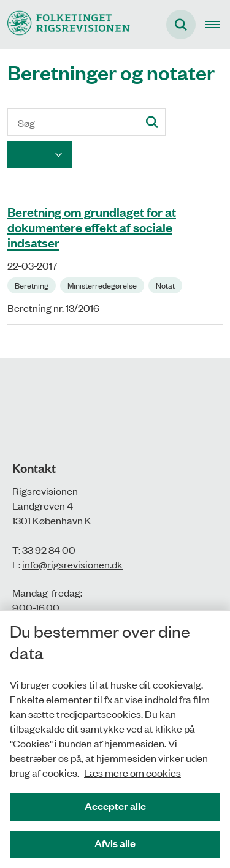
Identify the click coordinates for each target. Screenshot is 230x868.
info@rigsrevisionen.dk (72, 564)
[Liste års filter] (40, 155)
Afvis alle (115, 843)
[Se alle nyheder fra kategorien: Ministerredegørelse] (103, 284)
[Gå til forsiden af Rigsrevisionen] (65, 24)
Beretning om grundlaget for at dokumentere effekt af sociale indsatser (92, 227)
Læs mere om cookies (132, 772)
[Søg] (86, 122)
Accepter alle (115, 806)
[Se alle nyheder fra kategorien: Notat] (167, 284)
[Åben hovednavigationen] (218, 25)
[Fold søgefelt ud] (181, 25)
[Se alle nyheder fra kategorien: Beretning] (33, 284)
